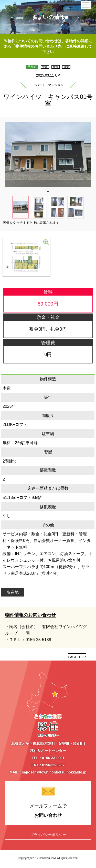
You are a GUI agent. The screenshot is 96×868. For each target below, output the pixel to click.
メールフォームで (48, 811)
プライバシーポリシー (48, 834)
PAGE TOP (77, 657)
